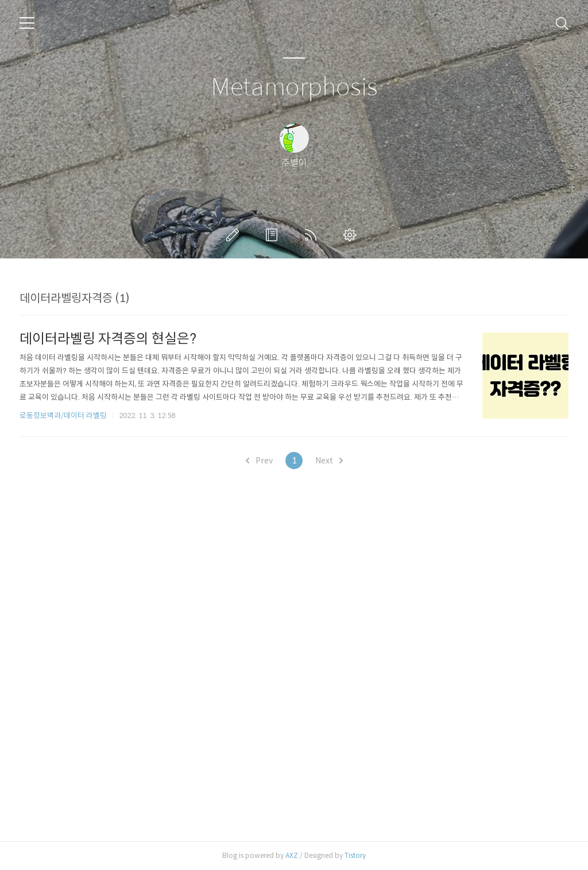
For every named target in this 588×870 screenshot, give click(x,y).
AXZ (292, 855)
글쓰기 (235, 235)
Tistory (355, 855)
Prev (259, 461)
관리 (352, 235)
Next (329, 461)
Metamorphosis (294, 88)
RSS (313, 235)
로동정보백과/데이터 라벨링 (63, 415)
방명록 (274, 235)
